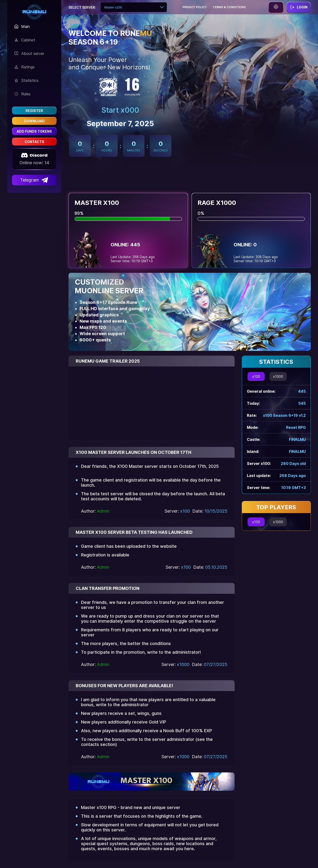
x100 (256, 376)
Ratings (25, 67)
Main (22, 26)
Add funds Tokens (34, 131)
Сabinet (25, 40)
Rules (22, 94)
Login (299, 7)
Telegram (34, 180)
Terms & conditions (229, 7)
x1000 (278, 376)
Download (34, 121)
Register (34, 111)
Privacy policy (195, 7)
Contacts (34, 142)
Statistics (26, 80)
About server (29, 53)
